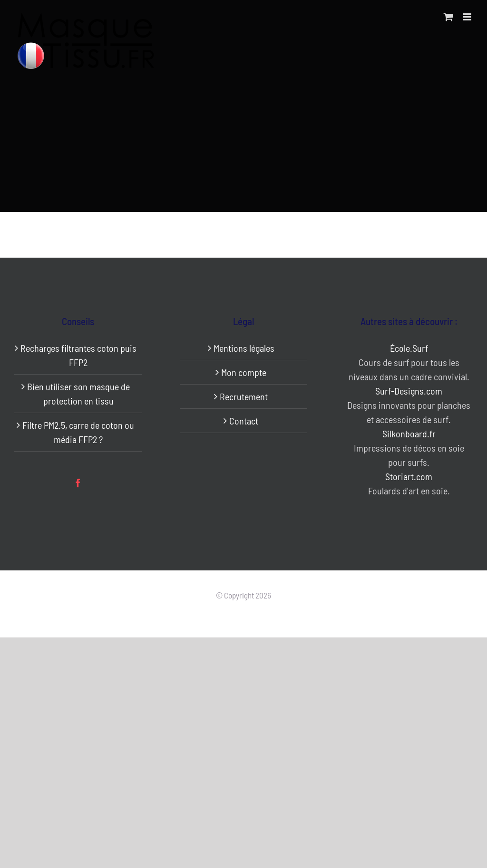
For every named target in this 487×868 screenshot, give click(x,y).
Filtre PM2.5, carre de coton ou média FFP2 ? (78, 432)
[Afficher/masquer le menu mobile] (468, 17)
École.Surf (409, 348)
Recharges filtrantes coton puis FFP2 (78, 355)
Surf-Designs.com (409, 391)
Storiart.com (409, 476)
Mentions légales (244, 348)
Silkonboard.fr (409, 434)
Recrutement (244, 396)
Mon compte (244, 372)
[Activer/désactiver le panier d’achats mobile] (448, 17)
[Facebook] (78, 483)
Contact (244, 421)
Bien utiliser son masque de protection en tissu (78, 394)
